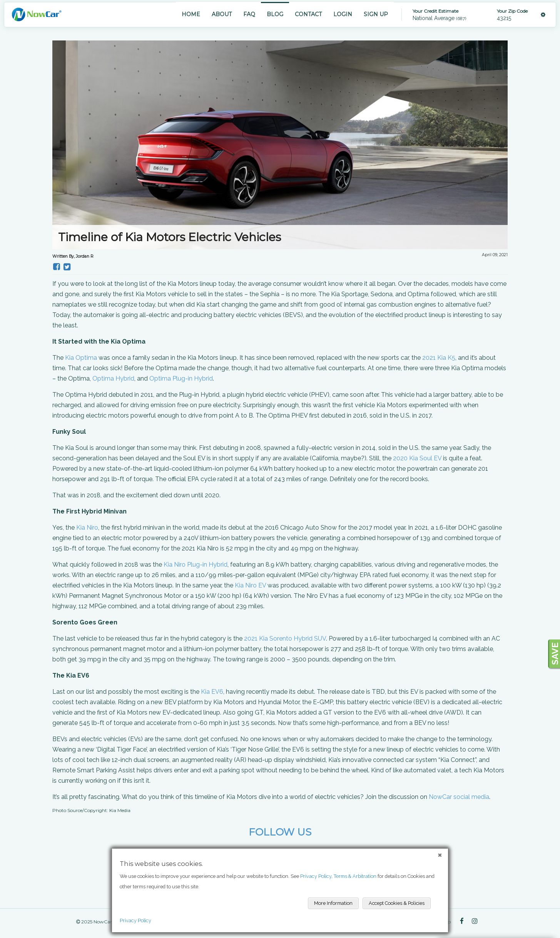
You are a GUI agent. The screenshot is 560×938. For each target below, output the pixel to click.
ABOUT (222, 14)
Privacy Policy (135, 920)
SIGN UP (376, 14)
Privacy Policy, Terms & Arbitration (338, 876)
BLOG (275, 14)
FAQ (249, 14)
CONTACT (308, 14)
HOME (191, 14)
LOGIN (343, 14)
